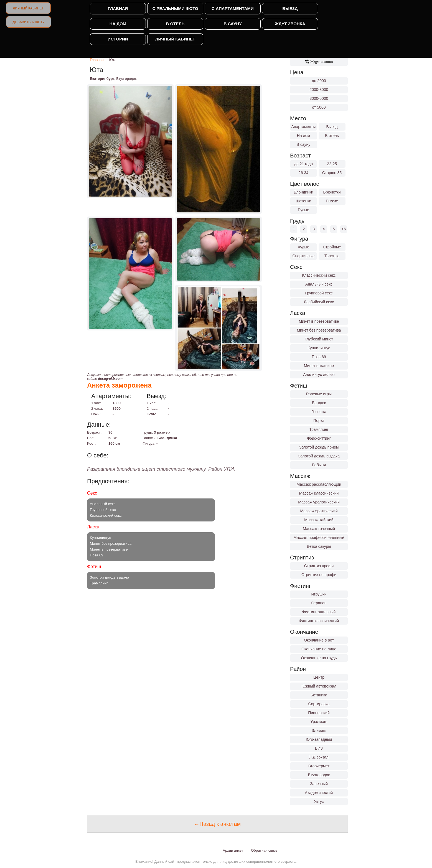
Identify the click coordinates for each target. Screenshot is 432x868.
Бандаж (319, 403)
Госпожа (319, 412)
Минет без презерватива (319, 330)
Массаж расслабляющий (319, 484)
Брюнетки (332, 192)
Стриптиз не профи (319, 575)
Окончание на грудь (319, 658)
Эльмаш (319, 730)
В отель (175, 24)
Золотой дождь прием (319, 447)
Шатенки (303, 201)
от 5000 (319, 107)
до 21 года (304, 164)
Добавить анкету (29, 22)
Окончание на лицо (319, 649)
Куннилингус (319, 348)
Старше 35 (332, 173)
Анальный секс (319, 284)
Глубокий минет (319, 339)
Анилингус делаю (319, 375)
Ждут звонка (290, 24)
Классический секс (319, 275)
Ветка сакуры (319, 546)
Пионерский (319, 713)
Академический (319, 793)
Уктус (319, 801)
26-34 (304, 173)
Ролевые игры (319, 394)
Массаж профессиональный (319, 538)
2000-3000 (319, 90)
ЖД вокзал (319, 757)
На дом (118, 24)
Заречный (319, 784)
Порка (319, 421)
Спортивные (303, 256)
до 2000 (319, 81)
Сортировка (319, 704)
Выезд (290, 8)
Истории (118, 39)
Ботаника (319, 695)
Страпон (319, 603)
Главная (118, 8)
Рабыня (319, 465)
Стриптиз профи (319, 566)
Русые (303, 210)
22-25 (332, 164)
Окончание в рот (319, 640)
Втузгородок (319, 775)
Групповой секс (319, 293)
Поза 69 (319, 357)
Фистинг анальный (319, 612)
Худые (304, 247)
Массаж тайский (319, 520)
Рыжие (332, 201)
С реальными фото (175, 8)
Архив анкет (233, 850)
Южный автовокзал (319, 686)
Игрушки (319, 594)
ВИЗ (319, 748)
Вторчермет (319, 766)
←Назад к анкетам (217, 824)
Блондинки (303, 192)
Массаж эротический (319, 511)
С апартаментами (233, 8)
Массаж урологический (319, 502)
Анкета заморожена (119, 385)
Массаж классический (319, 493)
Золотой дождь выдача (319, 456)
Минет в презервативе (319, 321)
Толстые (332, 256)
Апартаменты (304, 127)
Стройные (332, 247)
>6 (344, 229)
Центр (319, 677)
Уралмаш (319, 722)
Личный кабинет (28, 8)
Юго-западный (319, 739)
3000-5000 (319, 98)
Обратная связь (264, 850)
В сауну (232, 24)
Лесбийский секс (319, 302)
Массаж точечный (319, 529)
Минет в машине (319, 366)
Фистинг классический (319, 621)
